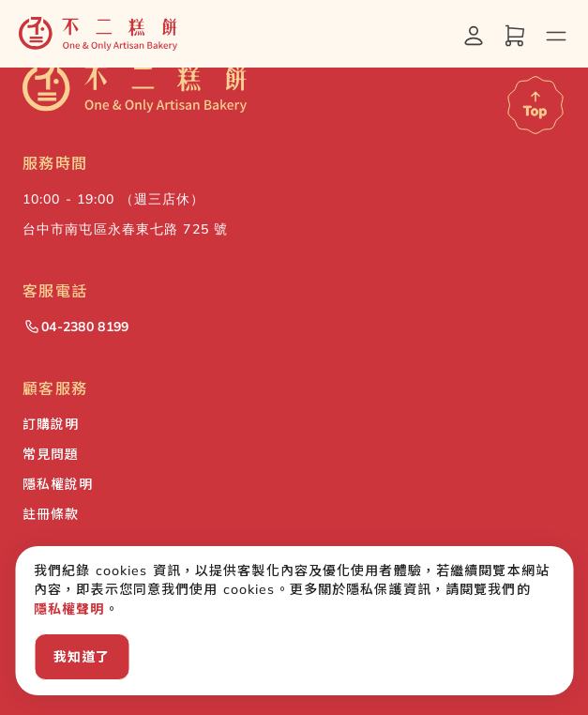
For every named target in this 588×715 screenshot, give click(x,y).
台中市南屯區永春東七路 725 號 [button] (125, 229)
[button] (98, 34)
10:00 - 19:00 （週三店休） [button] (113, 199)
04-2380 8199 (75, 327)
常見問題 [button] (51, 454)
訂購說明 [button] (51, 424)
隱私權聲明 (69, 609)
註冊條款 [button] (51, 514)
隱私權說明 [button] (58, 484)
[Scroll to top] (535, 105)
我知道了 (82, 657)
